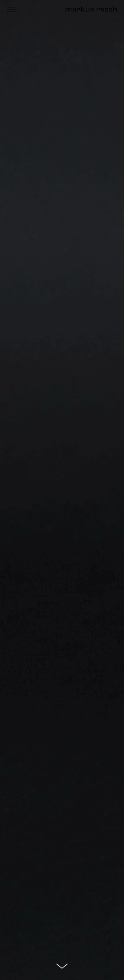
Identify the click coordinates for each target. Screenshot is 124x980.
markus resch (91, 10)
